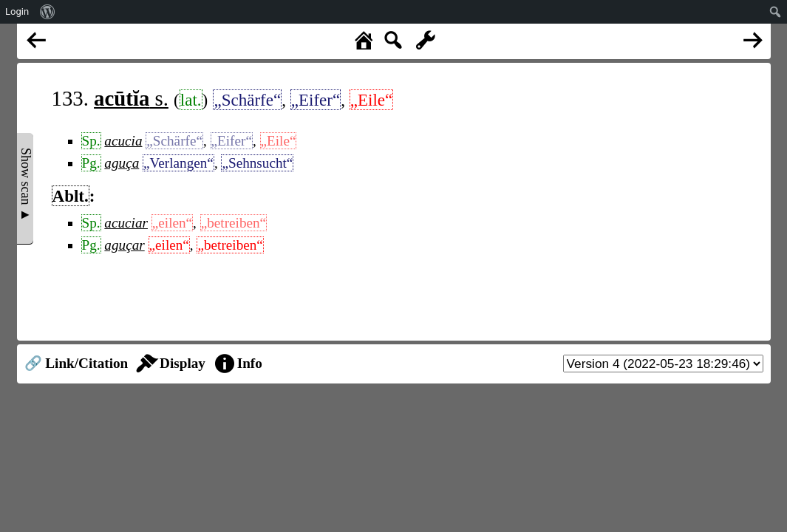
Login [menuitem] (17, 11)
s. (131, 98)
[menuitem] (48, 12)
